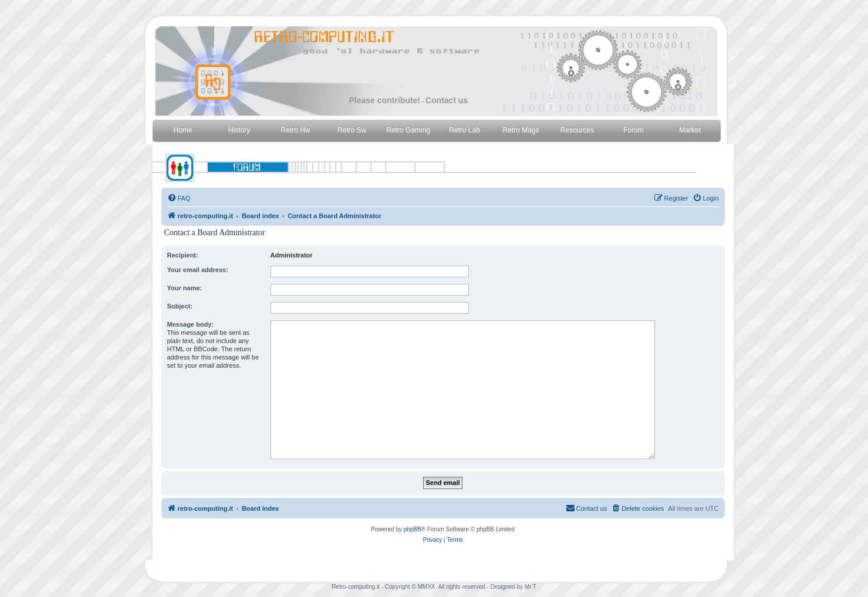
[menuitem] (179, 198)
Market (690, 130)
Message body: (190, 324)
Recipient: (183, 255)
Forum (634, 130)
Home (183, 130)
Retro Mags (521, 130)
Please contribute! (385, 100)
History (239, 130)
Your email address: (198, 270)
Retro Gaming (408, 130)
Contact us (447, 100)
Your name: (185, 288)
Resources (577, 130)
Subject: (180, 306)
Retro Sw (352, 130)
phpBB (413, 529)
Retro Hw (295, 130)
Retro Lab (465, 130)
